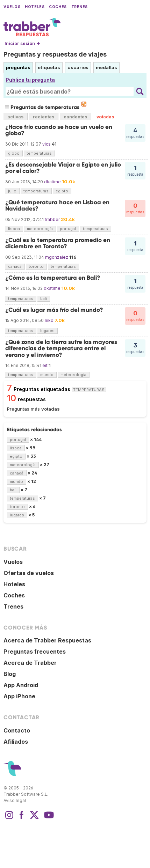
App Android (21, 685)
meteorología (40, 229)
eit (45, 365)
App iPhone (19, 696)
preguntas (18, 67)
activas (15, 117)
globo (14, 153)
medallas (106, 67)
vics (47, 144)
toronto (36, 266)
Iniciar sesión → (22, 43)
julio (12, 191)
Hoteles (35, 7)
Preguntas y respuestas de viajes (55, 54)
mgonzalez (57, 257)
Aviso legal (15, 800)
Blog (10, 674)
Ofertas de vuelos (29, 573)
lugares (47, 331)
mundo (47, 375)
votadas (105, 117)
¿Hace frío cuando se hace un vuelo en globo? (59, 130)
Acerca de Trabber (30, 663)
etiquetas (49, 67)
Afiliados (16, 742)
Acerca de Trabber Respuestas (47, 640)
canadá (15, 266)
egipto (62, 191)
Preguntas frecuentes (35, 652)
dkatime (52, 182)
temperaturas (39, 153)
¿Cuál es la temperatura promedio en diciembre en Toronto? (58, 243)
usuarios (78, 67)
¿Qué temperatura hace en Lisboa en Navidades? (57, 205)
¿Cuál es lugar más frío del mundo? (54, 310)
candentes (75, 117)
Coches (58, 7)
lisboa (14, 229)
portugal (68, 229)
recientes (44, 117)
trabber (52, 219)
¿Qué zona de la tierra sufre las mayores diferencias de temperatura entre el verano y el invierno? (61, 348)
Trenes (80, 7)
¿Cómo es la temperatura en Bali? (53, 278)
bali (44, 299)
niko (49, 320)
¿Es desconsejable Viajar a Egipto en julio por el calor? (63, 168)
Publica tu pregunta (30, 80)
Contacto (17, 730)
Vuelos (12, 7)
